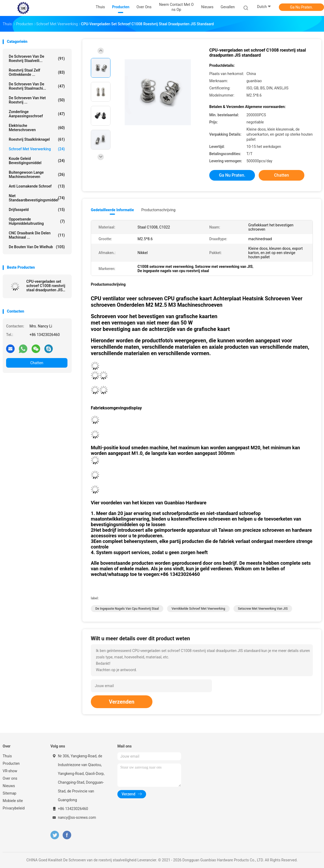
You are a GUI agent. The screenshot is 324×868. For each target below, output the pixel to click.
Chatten (37, 363)
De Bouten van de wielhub (37, 247)
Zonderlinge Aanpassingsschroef (37, 114)
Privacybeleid (14, 808)
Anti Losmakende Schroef (37, 186)
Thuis (7, 756)
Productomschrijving (158, 210)
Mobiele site (13, 801)
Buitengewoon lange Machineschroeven (37, 175)
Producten (11, 763)
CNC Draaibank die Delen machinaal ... (37, 235)
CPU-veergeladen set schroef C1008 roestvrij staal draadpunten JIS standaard (46, 286)
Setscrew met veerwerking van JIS (263, 609)
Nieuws (9, 786)
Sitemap (9, 793)
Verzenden (122, 702)
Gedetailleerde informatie (112, 210)
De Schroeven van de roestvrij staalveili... (37, 59)
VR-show (10, 771)
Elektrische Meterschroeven (37, 128)
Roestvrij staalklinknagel (37, 139)
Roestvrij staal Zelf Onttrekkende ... (37, 72)
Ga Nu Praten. (301, 7)
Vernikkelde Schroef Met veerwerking (198, 609)
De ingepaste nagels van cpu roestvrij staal (127, 609)
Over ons (10, 778)
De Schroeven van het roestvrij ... (37, 100)
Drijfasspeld (37, 210)
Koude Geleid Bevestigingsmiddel (37, 161)
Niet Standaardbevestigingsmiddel (37, 198)
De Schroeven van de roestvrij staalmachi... (37, 86)
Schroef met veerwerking (37, 149)
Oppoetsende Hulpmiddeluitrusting (37, 221)
